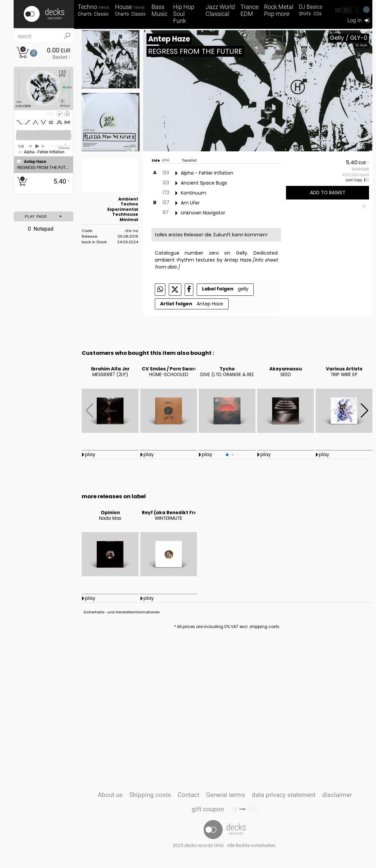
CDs (317, 14)
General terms (226, 795)
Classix (101, 14)
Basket (60, 57)
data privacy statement (284, 795)
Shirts (305, 14)
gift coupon (208, 809)
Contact (188, 795)
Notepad (34, 229)
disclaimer (337, 795)
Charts (85, 14)
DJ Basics (311, 7)
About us (110, 795)
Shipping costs (150, 795)
